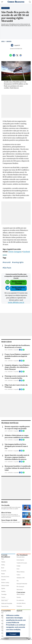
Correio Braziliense (6, 556)
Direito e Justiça (5, 583)
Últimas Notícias (21, 572)
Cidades (3, 562)
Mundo (3, 574)
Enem (18, 569)
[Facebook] (14, 56)
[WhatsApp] (11, 56)
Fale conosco (20, 590)
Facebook (26, 252)
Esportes (9, 41)
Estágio (18, 566)
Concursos (21, 592)
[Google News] (21, 56)
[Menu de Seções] (2, 2)
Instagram (18, 252)
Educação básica (21, 557)
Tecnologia (4, 594)
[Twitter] (17, 56)
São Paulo (7, 268)
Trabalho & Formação (22, 563)
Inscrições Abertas (21, 603)
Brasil (3, 568)
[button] (21, 630)
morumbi (7, 262)
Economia (4, 571)
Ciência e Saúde (5, 585)
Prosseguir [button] (13, 634)
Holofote (3, 591)
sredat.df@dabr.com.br (16, 302)
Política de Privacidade (7, 603)
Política (3, 565)
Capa (3, 559)
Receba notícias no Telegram (18, 288)
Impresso (5, 639)
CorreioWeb (6, 611)
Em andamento (20, 600)
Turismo (3, 597)
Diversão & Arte (5, 577)
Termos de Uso (5, 606)
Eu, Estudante (22, 555)
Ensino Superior (20, 560)
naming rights (18, 262)
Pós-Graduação (20, 587)
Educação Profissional (22, 584)
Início (3, 41)
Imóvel (19, 611)
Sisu (18, 581)
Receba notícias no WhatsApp (18, 282)
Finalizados (19, 606)
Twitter (11, 252)
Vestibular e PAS (21, 578)
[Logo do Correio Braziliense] (16, 2)
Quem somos (4, 600)
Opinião (3, 588)
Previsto (19, 597)
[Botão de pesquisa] (30, 2)
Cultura (18, 575)
